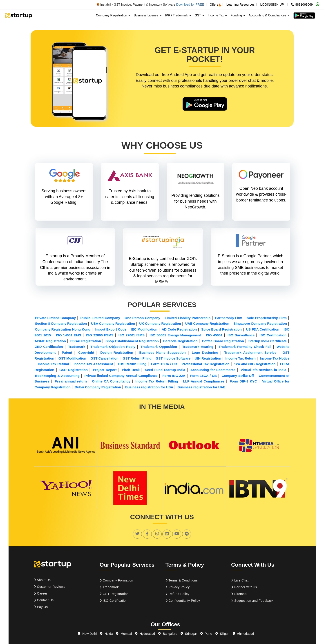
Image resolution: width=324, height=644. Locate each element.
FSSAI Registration (86, 341)
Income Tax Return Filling (157, 381)
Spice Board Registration (221, 329)
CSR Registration (74, 370)
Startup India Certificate (268, 341)
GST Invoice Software (173, 358)
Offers (216, 4)
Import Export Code (111, 329)
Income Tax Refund (53, 364)
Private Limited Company (56, 318)
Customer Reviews (50, 587)
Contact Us (44, 600)
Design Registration (117, 352)
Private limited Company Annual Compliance (121, 376)
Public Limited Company (100, 318)
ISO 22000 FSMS (100, 335)
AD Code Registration (179, 329)
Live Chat (240, 580)
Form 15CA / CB (164, 364)
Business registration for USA (149, 387)
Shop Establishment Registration (132, 341)
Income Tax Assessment (93, 364)
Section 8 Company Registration (61, 323)
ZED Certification (49, 347)
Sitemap (239, 594)
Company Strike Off (238, 376)
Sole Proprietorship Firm (267, 318)
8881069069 (302, 4)
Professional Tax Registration (206, 364)
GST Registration (114, 594)
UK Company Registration (160, 323)
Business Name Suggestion (163, 352)
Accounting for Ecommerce (213, 370)
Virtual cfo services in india (263, 370)
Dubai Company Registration (98, 387)
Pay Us (41, 607)
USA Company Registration (113, 323)
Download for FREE (190, 4)
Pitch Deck (131, 370)
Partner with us (244, 587)
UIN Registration (208, 358)
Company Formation (116, 580)
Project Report (105, 370)
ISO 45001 (214, 335)
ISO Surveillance (241, 335)
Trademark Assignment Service (250, 352)
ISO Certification (273, 335)
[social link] (137, 534)
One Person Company (142, 318)
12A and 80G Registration (255, 364)
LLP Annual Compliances (204, 381)
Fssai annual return (71, 381)
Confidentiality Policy (183, 601)
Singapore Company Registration (260, 323)
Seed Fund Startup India (165, 370)
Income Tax (218, 15)
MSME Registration (50, 341)
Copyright (86, 352)
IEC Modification (144, 329)
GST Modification (72, 358)
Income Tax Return (241, 358)
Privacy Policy (178, 587)
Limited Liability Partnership (188, 318)
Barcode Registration (180, 341)
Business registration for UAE (201, 387)
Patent (67, 352)
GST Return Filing (137, 358)
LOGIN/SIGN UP (272, 4)
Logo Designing (205, 352)
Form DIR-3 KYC (243, 381)
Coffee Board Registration (223, 341)
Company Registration (113, 15)
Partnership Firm (229, 318)
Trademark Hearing (198, 347)
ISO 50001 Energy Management (175, 335)
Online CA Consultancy (111, 381)
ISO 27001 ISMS (132, 335)
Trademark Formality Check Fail (245, 347)
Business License (148, 15)
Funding (238, 15)
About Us (42, 580)
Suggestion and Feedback (252, 601)
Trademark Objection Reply (113, 347)
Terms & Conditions (182, 580)
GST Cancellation (105, 358)
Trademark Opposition (159, 347)
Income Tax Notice (275, 358)
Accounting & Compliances (269, 15)
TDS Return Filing (132, 364)
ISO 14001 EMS (69, 335)
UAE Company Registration (207, 323)
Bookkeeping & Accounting (57, 376)
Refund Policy (178, 594)
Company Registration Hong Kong (63, 329)
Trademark (77, 347)
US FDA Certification (263, 329)
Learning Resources (240, 4)
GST (200, 15)
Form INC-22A (174, 376)
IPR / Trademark (178, 15)
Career (41, 593)
